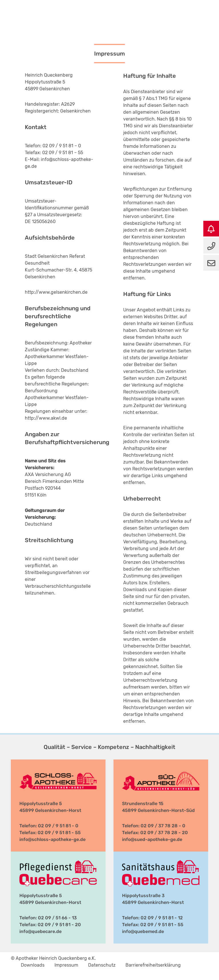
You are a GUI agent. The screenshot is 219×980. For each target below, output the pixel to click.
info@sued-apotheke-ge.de (152, 839)
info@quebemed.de (143, 931)
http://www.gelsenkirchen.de (56, 292)
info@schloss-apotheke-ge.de (52, 839)
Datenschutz (102, 965)
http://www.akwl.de (46, 418)
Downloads (33, 965)
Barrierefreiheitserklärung (153, 965)
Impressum (66, 965)
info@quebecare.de (40, 931)
